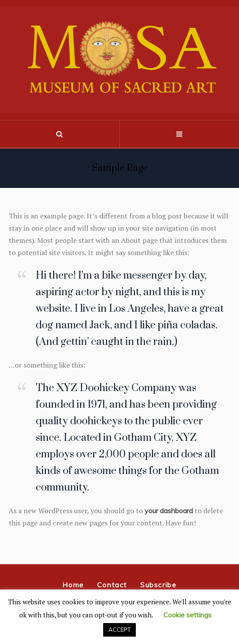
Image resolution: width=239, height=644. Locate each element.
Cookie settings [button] (187, 615)
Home (73, 585)
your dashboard (169, 511)
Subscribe (158, 585)
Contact (112, 585)
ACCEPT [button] (119, 630)
